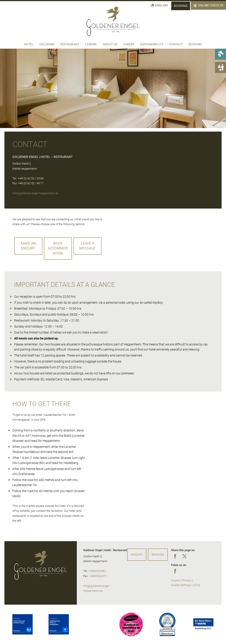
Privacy (187, 580)
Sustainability (152, 44)
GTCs (197, 585)
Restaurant (70, 44)
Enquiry (137, 555)
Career (129, 44)
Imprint (175, 580)
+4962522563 (97, 571)
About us (110, 44)
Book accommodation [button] (58, 248)
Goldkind (47, 44)
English (162, 5)
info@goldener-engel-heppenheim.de (35, 193)
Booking (181, 6)
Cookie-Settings (181, 585)
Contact (176, 44)
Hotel (29, 44)
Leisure (91, 44)
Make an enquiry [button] (28, 246)
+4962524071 (98, 576)
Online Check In (211, 5)
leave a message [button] (88, 246)
